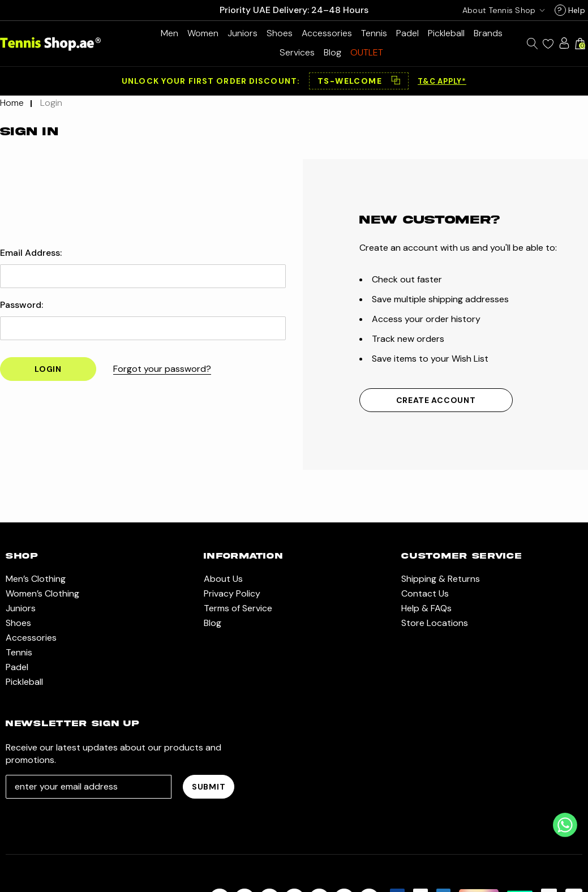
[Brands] (488, 33)
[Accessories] (327, 33)
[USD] (501, 10)
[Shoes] (280, 33)
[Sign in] (564, 43)
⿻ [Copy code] (396, 81)
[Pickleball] (446, 33)
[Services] (297, 52)
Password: (22, 305)
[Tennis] (374, 33)
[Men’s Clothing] (169, 33)
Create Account (436, 400)
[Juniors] (243, 33)
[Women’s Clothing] (203, 33)
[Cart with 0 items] (580, 44)
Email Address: (31, 253)
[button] (359, 81)
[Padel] (407, 33)
